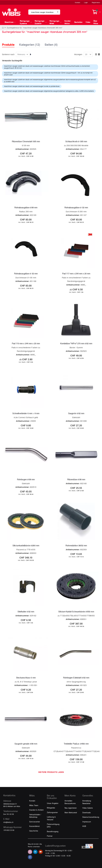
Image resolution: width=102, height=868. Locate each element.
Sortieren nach (8, 54)
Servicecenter (35, 822)
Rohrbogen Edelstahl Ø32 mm (76, 678)
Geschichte (34, 831)
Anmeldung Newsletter (87, 802)
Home (3, 28)
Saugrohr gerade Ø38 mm (26, 744)
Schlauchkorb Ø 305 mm (76, 141)
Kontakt (77, 2)
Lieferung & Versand (51, 818)
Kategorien (30, 44)
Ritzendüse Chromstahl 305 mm (26, 141)
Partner (50, 836)
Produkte (8, 45)
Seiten (51, 44)
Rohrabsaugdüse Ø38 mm (26, 207)
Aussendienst (34, 826)
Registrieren (96, 2)
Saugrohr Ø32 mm (76, 413)
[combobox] (44, 12)
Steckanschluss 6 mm (26, 678)
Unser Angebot (53, 803)
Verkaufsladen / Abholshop (35, 816)
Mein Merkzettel (71, 812)
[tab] (10, 42)
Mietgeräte (51, 808)
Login (86, 2)
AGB (84, 826)
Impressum (87, 822)
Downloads (87, 812)
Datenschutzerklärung (91, 817)
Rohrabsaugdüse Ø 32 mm (76, 207)
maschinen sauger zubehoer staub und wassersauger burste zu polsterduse (32, 86)
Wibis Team (34, 805)
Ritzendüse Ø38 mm (76, 479)
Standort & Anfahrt (36, 810)
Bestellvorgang (53, 831)
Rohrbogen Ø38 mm (26, 479)
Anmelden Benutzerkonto (70, 802)
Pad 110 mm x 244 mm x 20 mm (26, 343)
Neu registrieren (71, 808)
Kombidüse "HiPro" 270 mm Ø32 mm (76, 343)
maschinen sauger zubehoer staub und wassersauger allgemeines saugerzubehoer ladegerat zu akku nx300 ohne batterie (49, 91)
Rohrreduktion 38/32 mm (76, 545)
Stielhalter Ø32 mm (26, 612)
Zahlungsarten (52, 812)
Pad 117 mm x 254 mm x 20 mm (76, 274)
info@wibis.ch (8, 822)
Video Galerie (88, 808)
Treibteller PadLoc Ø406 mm (76, 744)
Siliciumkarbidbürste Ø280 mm (26, 545)
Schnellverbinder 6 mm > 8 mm (26, 413)
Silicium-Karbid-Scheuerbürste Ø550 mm (76, 612)
